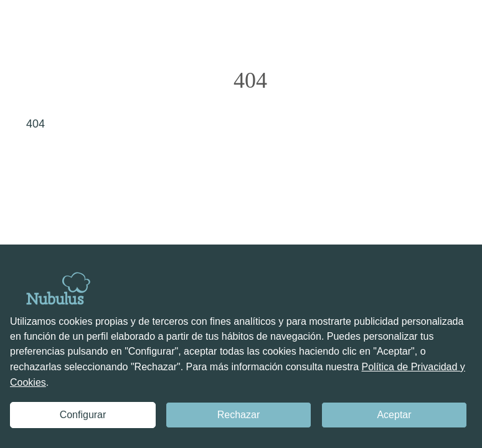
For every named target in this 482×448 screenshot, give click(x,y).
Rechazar (239, 415)
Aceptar (394, 415)
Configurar (83, 415)
